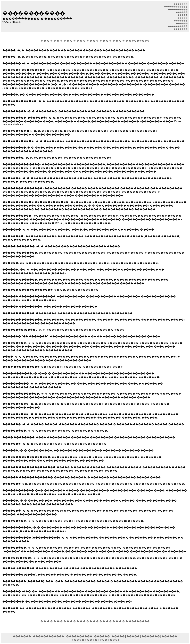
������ (102, 633)
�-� (60, 39)
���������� (79, 633)
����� (118, 633)
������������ (49, 633)
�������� (139, 39)
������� (22, 633)
